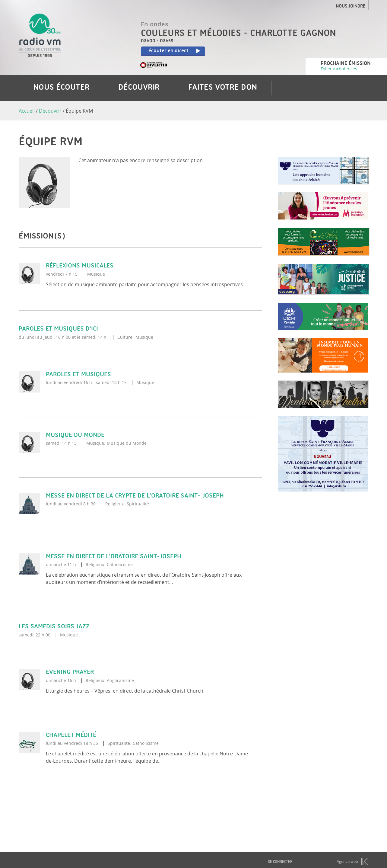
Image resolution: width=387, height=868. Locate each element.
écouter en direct (176, 51)
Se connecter (280, 862)
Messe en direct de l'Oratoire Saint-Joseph (114, 557)
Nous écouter (61, 88)
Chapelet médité (71, 735)
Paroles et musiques (78, 375)
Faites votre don (223, 88)
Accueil (27, 111)
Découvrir (139, 88)
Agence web (347, 861)
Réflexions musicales (80, 266)
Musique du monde (75, 435)
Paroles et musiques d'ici (58, 329)
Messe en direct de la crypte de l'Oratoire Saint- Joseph (135, 496)
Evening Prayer (70, 672)
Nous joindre (351, 7)
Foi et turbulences (339, 69)
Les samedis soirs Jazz (54, 627)
